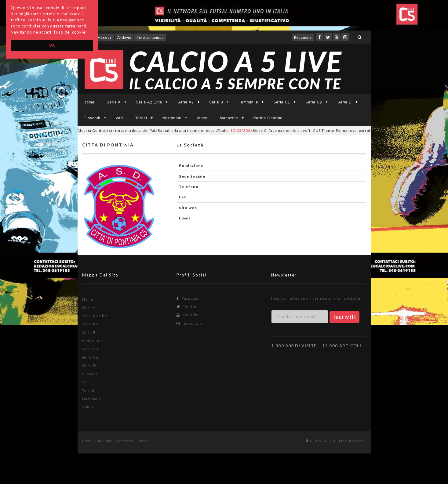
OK (52, 45)
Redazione (303, 37)
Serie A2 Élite (149, 102)
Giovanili (92, 118)
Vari (119, 118)
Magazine (229, 118)
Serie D (345, 102)
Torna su (146, 441)
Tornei (141, 118)
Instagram (189, 323)
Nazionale (172, 118)
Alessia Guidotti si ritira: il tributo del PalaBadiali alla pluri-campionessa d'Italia (145, 130)
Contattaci (125, 441)
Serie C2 (314, 102)
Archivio (124, 37)
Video (202, 118)
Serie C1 (282, 102)
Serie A (114, 102)
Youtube (187, 315)
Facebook (188, 298)
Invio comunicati (150, 37)
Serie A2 (186, 102)
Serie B (216, 102)
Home (89, 102)
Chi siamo (104, 441)
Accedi (104, 37)
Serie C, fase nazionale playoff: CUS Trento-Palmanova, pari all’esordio (313, 130)
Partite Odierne (268, 118)
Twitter (187, 307)
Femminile (248, 102)
